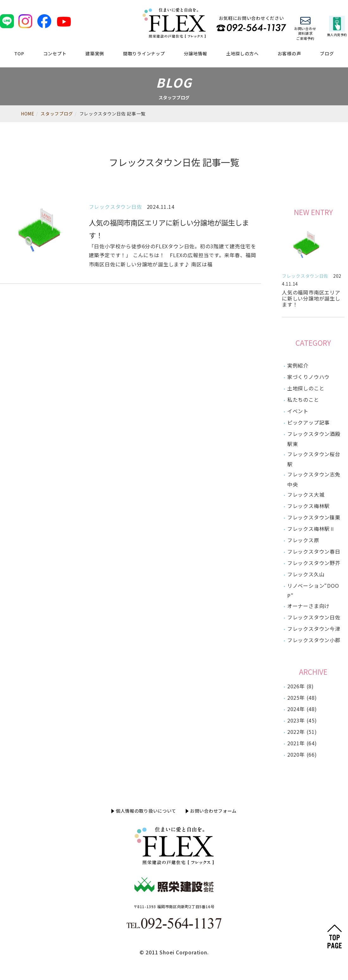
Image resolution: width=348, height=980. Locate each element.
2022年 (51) (302, 732)
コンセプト (55, 53)
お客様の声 (289, 53)
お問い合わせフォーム (213, 811)
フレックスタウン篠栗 (314, 517)
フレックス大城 (306, 494)
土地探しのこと (306, 388)
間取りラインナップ (144, 53)
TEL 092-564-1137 (251, 28)
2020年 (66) (302, 754)
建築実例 (95, 53)
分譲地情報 (196, 53)
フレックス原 (303, 540)
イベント (298, 411)
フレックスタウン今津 (314, 629)
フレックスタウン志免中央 (314, 479)
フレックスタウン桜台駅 (314, 459)
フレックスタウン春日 (314, 551)
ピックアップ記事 (308, 422)
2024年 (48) (302, 709)
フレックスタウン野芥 (314, 563)
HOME (28, 114)
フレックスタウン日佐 (305, 276)
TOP (19, 53)
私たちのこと (303, 400)
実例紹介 (298, 365)
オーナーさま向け (308, 606)
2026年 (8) (301, 686)
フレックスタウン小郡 (314, 640)
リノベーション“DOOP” (313, 591)
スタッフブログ (57, 114)
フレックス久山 (306, 574)
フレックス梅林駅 (308, 506)
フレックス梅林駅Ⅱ (311, 529)
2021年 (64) (302, 743)
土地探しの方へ (242, 53)
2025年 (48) (302, 698)
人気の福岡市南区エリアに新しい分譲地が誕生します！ (311, 298)
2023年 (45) (302, 720)
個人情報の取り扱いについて (146, 811)
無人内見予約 (337, 26)
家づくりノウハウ (308, 377)
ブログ (327, 53)
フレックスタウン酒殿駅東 (314, 439)
